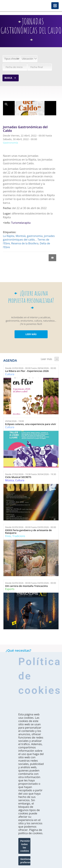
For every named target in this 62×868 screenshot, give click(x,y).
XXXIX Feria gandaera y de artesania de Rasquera (28, 532)
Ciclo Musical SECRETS (18, 477)
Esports (10, 589)
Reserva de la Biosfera (25, 243)
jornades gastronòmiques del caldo (29, 238)
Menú (55, 6)
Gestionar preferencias (25, 861)
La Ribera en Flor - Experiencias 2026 (27, 371)
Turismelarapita (21, 223)
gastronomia (35, 236)
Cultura (10, 374)
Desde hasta (31, 368)
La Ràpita (9, 236)
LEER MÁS (31, 334)
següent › (57, 359)
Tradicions (19, 536)
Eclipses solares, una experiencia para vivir (31, 424)
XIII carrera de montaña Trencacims (26, 586)
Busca (8, 78)
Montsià (21, 236)
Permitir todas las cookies (25, 846)
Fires (8, 536)
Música (9, 480)
